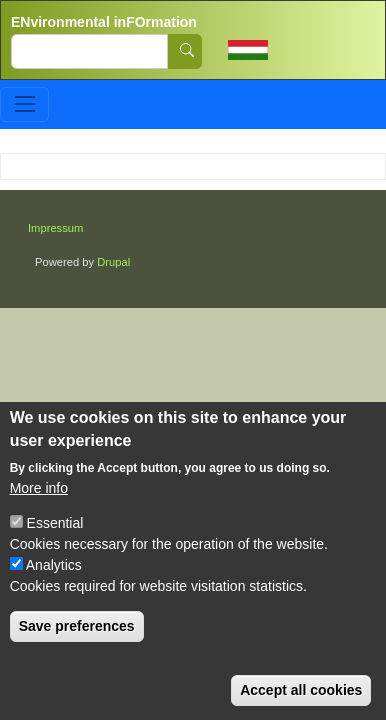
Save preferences (77, 626)
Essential (55, 523)
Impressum (55, 228)
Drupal (113, 262)
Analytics (54, 565)
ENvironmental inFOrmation (104, 22)
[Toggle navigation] (24, 104)
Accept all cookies (301, 690)
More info (39, 488)
